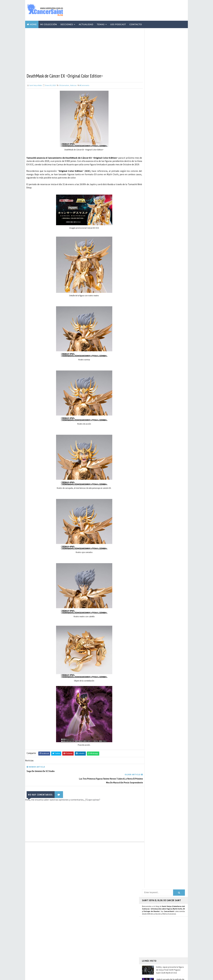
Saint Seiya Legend (153, 326)
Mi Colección (49, 24)
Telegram (148, 314)
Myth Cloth (90, 910)
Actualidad (86, 24)
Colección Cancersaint (95, 905)
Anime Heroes (90, 936)
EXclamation (64, 85)
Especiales (89, 921)
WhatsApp (149, 317)
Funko (87, 952)
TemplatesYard (53, 976)
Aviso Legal (152, 942)
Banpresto (105, 941)
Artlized (111, 957)
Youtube (147, 301)
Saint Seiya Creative (153, 333)
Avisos (107, 936)
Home (33, 24)
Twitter (147, 295)
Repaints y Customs (108, 915)
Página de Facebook (153, 291)
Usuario (170, 291)
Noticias (73, 85)
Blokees (88, 947)
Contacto (136, 24)
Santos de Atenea (92, 957)
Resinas (88, 915)
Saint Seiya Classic (153, 330)
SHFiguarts (103, 962)
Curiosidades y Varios (112, 921)
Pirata (87, 962)
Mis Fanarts (103, 952)
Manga (87, 926)
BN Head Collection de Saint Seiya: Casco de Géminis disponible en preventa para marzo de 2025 (59, 948)
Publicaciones (105, 926)
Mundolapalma (123, 976)
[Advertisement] (132, 10)
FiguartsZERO (105, 947)
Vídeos (107, 910)
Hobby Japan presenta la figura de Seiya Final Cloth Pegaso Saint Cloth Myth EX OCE (170, 110)
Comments (84, 85)
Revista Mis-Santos (93, 931)
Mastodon (148, 305)
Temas (101, 24)
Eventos (88, 941)
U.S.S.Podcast (90, 900)
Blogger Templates (87, 976)
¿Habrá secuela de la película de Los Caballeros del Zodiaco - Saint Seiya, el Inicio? (170, 122)
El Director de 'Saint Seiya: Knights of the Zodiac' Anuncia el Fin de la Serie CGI (59, 935)
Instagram (149, 298)
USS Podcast (118, 24)
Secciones (67, 24)
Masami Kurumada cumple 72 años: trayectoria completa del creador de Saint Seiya (170, 134)
